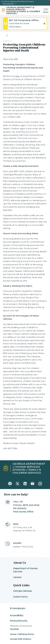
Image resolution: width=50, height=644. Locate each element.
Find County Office (23, 512)
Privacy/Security (19, 621)
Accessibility (17, 615)
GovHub (14, 629)
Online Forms (20, 597)
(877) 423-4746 (31, 505)
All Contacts (20, 508)
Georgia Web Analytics (21, 639)
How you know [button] (8, 4)
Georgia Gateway (23, 591)
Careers (17, 577)
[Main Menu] (45, 10)
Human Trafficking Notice (22, 634)
